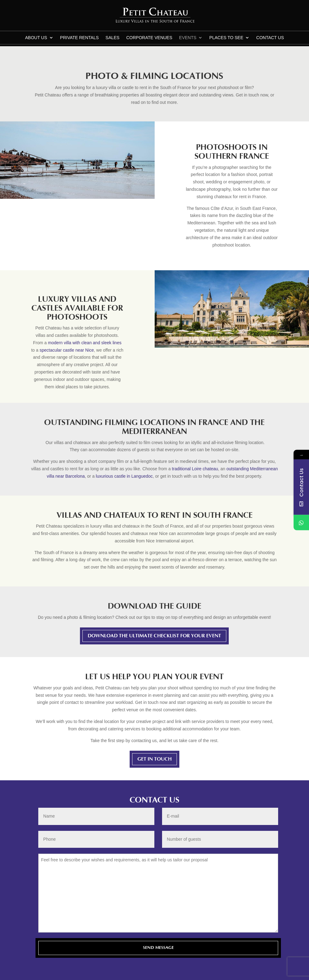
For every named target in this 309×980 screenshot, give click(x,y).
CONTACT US (270, 38)
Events (188, 38)
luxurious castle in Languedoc (124, 476)
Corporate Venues (149, 38)
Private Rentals (79, 38)
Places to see (226, 38)
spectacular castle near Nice (67, 350)
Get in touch (154, 759)
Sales (113, 38)
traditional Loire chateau (195, 469)
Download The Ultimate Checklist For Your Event (154, 636)
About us (36, 38)
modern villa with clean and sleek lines (85, 343)
